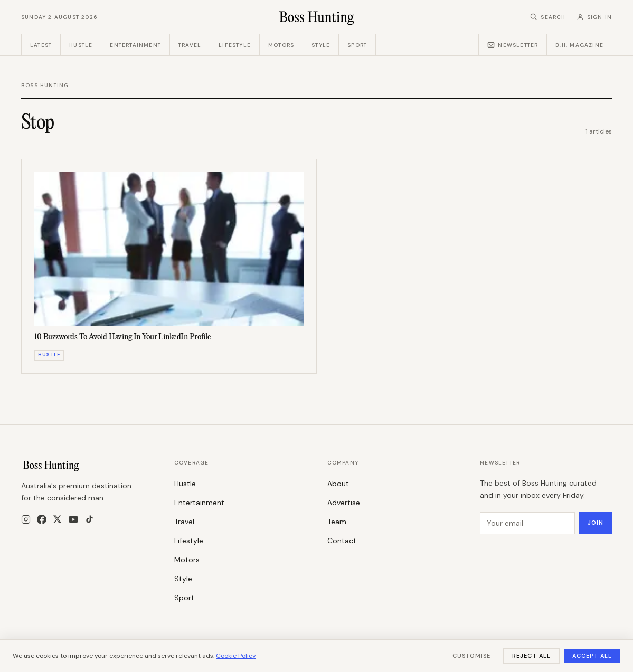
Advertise (344, 503)
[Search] (548, 17)
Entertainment (135, 45)
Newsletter (513, 45)
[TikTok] (89, 519)
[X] (57, 519)
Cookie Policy (236, 656)
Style (321, 45)
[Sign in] (594, 17)
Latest (41, 45)
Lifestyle (235, 45)
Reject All (531, 656)
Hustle (81, 45)
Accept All (592, 656)
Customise (471, 656)
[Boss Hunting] (316, 17)
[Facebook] (42, 519)
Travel (190, 45)
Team (337, 522)
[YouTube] (73, 519)
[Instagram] (26, 519)
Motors (281, 45)
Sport (357, 45)
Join (596, 523)
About (338, 484)
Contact (342, 541)
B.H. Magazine (579, 45)
